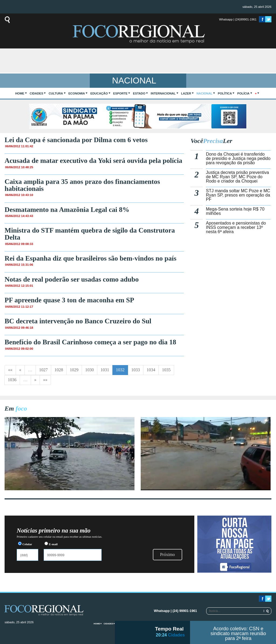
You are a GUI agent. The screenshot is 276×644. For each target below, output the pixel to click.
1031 (105, 370)
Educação (99, 93)
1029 (74, 370)
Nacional (204, 93)
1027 (43, 370)
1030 (89, 370)
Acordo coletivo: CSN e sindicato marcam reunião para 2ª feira (238, 633)
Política (225, 93)
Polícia (243, 93)
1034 (151, 370)
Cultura (56, 93)
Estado (139, 93)
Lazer (186, 93)
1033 (136, 370)
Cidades (36, 93)
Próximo (168, 554)
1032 (120, 370)
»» (45, 380)
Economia (77, 93)
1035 (166, 370)
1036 (12, 380)
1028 (59, 370)
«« (10, 370)
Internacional (163, 93)
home (20, 93)
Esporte (120, 93)
